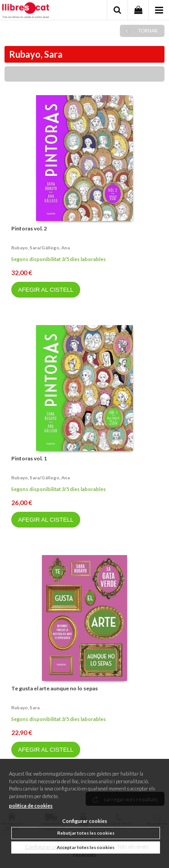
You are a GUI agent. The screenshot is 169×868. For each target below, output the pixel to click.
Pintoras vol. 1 (29, 458)
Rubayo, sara (25, 707)
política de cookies (31, 806)
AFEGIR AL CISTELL (46, 290)
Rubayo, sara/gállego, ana (41, 248)
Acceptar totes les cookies (86, 847)
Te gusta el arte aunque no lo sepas (55, 688)
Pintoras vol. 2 (29, 228)
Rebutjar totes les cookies (86, 833)
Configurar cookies (85, 821)
